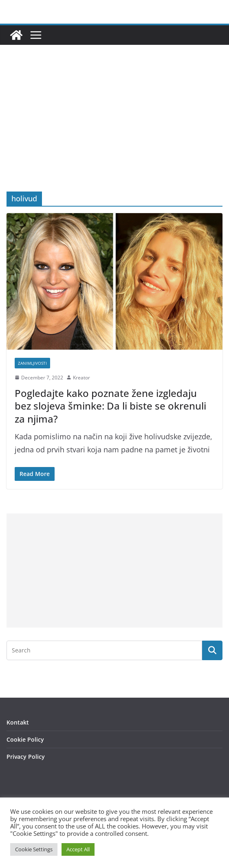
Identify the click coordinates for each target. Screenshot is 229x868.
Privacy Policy (26, 757)
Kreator (81, 378)
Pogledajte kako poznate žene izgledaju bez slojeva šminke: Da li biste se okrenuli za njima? (110, 406)
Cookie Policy (25, 739)
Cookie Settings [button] (34, 849)
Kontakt (18, 722)
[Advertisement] (114, 130)
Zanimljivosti (32, 363)
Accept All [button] (78, 849)
